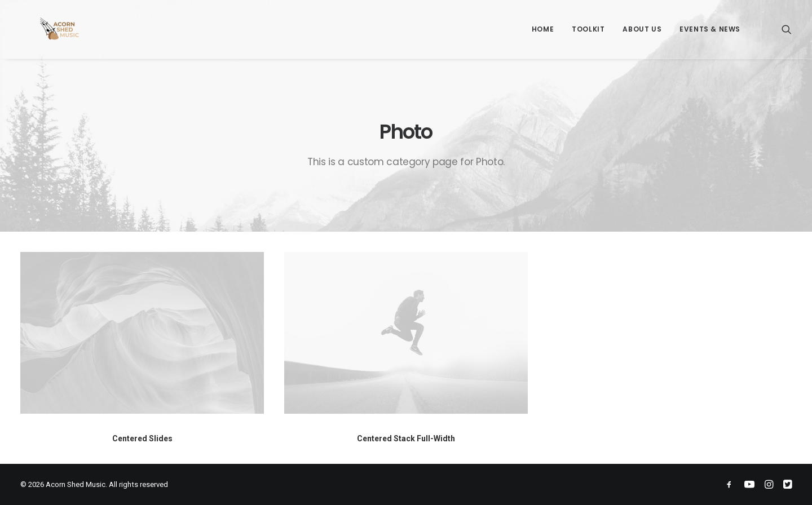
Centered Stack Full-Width (406, 438)
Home (543, 29)
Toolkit (588, 29)
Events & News (710, 29)
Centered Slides (142, 438)
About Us (642, 29)
